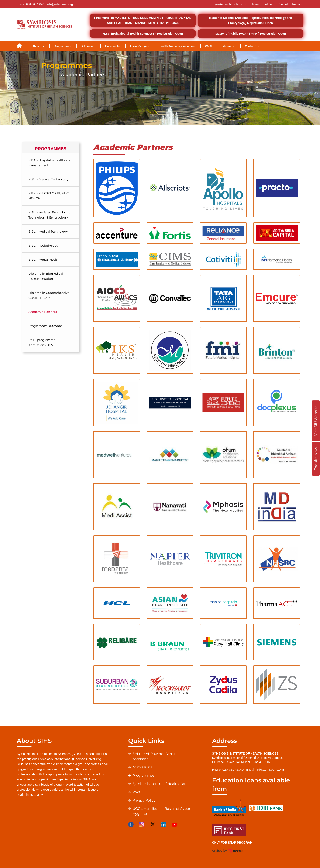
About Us (38, 46)
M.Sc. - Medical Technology (48, 179)
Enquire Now (316, 459)
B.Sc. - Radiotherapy (43, 246)
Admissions (142, 767)
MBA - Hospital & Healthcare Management (49, 163)
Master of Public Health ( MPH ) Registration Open (251, 34)
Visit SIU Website (316, 421)
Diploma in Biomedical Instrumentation (46, 276)
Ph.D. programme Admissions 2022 (42, 342)
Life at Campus (139, 46)
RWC (137, 792)
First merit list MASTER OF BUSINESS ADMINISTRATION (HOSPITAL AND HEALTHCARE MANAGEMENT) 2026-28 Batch (143, 20)
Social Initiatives (291, 4)
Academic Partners (43, 312)
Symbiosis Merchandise (231, 4)
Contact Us (252, 46)
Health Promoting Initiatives (177, 46)
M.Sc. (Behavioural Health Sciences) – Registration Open (143, 34)
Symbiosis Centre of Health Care (160, 784)
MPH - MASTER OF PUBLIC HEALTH (49, 196)
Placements (112, 46)
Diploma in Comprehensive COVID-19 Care (49, 295)
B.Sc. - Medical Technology (48, 232)
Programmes (63, 46)
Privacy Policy (144, 800)
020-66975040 (233, 770)
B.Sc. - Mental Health (44, 260)
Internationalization (263, 4)
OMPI (209, 46)
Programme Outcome (45, 326)
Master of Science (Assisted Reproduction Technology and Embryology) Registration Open (250, 20)
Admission (88, 46)
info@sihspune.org (60, 4)
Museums (228, 46)
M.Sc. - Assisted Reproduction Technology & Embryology (50, 215)
